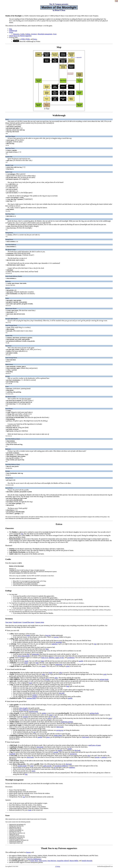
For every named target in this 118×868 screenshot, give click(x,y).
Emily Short (34, 861)
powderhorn (71, 658)
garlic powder (47, 766)
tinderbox (54, 644)
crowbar (25, 717)
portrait (35, 695)
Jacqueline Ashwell (63, 861)
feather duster (58, 735)
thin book (77, 750)
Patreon (28, 852)
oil (55, 767)
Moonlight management (45, 34)
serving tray (60, 730)
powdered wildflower (61, 766)
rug (54, 717)
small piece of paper (95, 745)
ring (22, 534)
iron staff (62, 693)
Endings (28, 34)
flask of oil (45, 658)
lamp (42, 661)
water (32, 766)
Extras (11, 32)
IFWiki (28, 39)
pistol (68, 666)
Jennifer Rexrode (87, 861)
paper (110, 718)
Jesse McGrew (52, 861)
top (116, 1)
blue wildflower (24, 710)
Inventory (34, 34)
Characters (16, 34)
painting (35, 696)
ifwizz (35, 39)
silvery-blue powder (24, 656)
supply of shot (60, 658)
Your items (9, 622)
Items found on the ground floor (17, 701)
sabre (61, 673)
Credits (22, 34)
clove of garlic (24, 708)
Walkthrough (13, 31)
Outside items (17, 622)
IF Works (58, 866)
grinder (47, 679)
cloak (30, 810)
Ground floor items (28, 622)
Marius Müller (74, 861)
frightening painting (67, 722)
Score (55, 34)
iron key (56, 637)
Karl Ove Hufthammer (34, 859)
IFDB (23, 39)
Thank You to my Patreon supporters (20, 36)
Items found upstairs (13, 742)
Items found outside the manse (16, 669)
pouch (27, 661)
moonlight (59, 642)
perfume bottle (104, 679)
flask (47, 649)
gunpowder (36, 654)
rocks (105, 674)
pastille (81, 661)
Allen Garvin (43, 861)
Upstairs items (40, 622)
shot (28, 654)
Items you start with (13, 630)
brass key (48, 635)
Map (11, 29)
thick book (60, 727)
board (28, 635)
